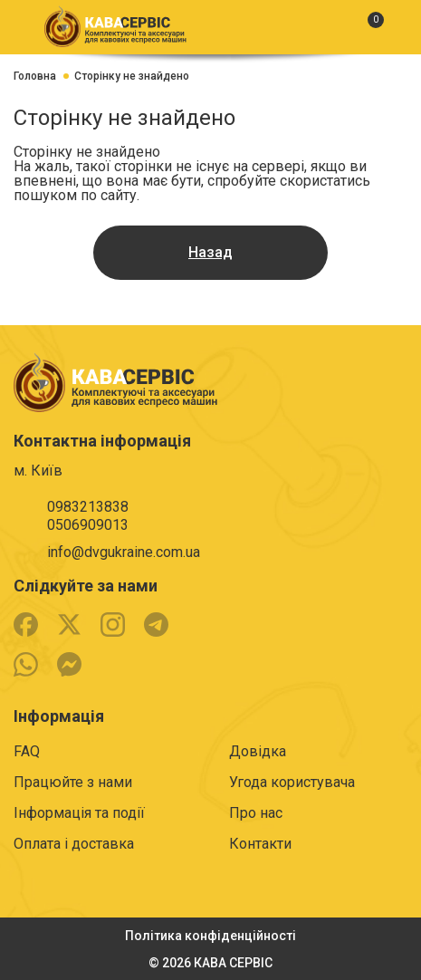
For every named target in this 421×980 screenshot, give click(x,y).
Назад (210, 252)
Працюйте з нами (73, 782)
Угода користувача (292, 782)
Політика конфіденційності (210, 936)
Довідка (258, 751)
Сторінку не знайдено (132, 76)
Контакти (260, 844)
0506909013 (88, 525)
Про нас (256, 813)
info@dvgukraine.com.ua (124, 552)
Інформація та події (79, 813)
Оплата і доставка (74, 844)
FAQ (27, 751)
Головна (35, 76)
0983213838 (88, 507)
